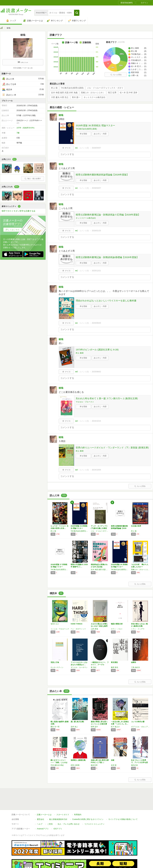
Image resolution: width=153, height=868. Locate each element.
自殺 (113, 760)
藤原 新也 (115, 667)
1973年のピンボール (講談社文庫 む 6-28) (97, 350)
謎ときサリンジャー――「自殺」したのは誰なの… (59, 762)
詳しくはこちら (13, 230)
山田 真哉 (94, 629)
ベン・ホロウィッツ (78, 629)
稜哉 (61, 115)
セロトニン (55, 624)
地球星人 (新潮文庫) (78, 760)
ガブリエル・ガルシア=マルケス (140, 727)
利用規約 (78, 815)
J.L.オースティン (57, 667)
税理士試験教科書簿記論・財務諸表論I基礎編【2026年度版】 (107, 257)
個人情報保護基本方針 (58, 819)
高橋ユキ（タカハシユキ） (93, 93)
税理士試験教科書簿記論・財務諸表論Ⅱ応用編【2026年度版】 (108, 215)
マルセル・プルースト (85, 402)
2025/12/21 (96, 271)
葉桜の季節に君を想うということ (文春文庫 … (99, 724)
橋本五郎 (94, 765)
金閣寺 (134, 662)
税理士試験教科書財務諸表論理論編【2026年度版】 (102, 175)
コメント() (84, 148)
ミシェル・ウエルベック (60, 629)
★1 (77, 148)
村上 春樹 (80, 353)
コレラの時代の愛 (138, 722)
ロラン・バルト (117, 629)
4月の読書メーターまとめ (23, 68)
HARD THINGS (76, 624)
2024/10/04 (96, 470)
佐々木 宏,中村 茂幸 (129, 93)
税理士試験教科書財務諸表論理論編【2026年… (119, 528)
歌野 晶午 (94, 727)
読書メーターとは (44, 815)
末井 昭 (114, 765)
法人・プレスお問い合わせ (69, 824)
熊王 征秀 (112, 93)
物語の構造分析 (117, 624)
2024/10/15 (96, 421)
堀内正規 (134, 765)
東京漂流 (114, 662)
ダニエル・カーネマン (79, 667)
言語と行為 (55, 662)
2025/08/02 (96, 372)
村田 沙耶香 (75, 765)
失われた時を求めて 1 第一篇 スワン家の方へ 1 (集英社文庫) (107, 398)
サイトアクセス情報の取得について (123, 819)
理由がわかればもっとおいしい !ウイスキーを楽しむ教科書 (106, 301)
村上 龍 (54, 88)
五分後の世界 (136, 526)
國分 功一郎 (55, 727)
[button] (77, 13)
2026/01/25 (96, 231)
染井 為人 (74, 727)
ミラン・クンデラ (138, 629)
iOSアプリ (58, 829)
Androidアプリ (43, 829)
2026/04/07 (96, 148)
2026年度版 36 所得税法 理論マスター (95, 125)
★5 (77, 372)
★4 (77, 470)
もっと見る (116, 75)
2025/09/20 (96, 323)
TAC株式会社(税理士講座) (72, 88)
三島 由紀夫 (135, 667)
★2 (77, 231)
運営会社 (41, 819)
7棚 (18, 133)
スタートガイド (63, 815)
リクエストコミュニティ (94, 824)
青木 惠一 (76, 97)
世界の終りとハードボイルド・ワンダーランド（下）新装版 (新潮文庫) (112, 448)
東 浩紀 (94, 667)
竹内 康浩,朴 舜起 (57, 765)
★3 (77, 421)
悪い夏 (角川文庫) (77, 722)
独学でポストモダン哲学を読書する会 (19, 211)
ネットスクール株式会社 (95, 97)
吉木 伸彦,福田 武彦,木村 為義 (64, 93)
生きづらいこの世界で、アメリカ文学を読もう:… (139, 762)
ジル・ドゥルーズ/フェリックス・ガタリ (105, 88)
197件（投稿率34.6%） (26, 128)
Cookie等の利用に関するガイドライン (88, 819)
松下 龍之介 (115, 727)
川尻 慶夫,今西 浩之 (60, 97)
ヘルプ (40, 824)
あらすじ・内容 (100, 134)
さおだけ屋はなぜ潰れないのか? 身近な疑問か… (99, 626)
